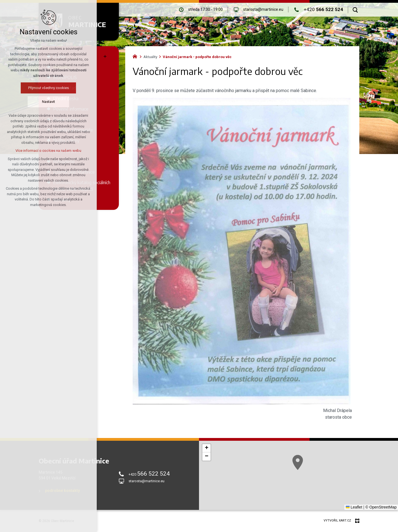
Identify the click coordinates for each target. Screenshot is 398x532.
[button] (359, 504)
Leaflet (354, 507)
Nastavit (25, 102)
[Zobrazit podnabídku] (105, 56)
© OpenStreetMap (381, 507)
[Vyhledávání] (355, 10)
